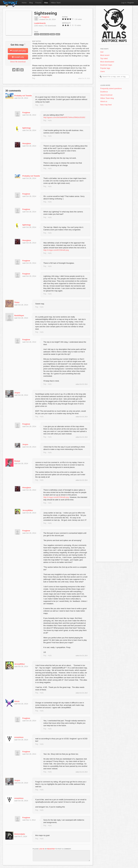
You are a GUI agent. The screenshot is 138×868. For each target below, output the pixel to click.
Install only (18, 57)
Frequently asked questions (111, 88)
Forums (38, 3)
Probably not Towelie (23, 96)
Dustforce (104, 92)
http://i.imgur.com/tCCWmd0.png (56, 250)
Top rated (104, 58)
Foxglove (45, 17)
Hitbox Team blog (107, 98)
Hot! (102, 52)
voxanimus (19, 737)
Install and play (18, 51)
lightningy (27, 128)
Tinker (17, 302)
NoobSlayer (19, 315)
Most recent (105, 55)
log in (42, 849)
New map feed (106, 105)
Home (24, 3)
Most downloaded (107, 62)
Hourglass (27, 143)
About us (104, 101)
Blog (31, 3)
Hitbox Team (56, 3)
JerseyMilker (28, 510)
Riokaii (17, 461)
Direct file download (18, 62)
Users (103, 71)
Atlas (46, 3)
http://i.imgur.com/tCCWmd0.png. (56, 497)
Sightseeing (46, 13)
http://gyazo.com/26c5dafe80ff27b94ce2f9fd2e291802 (64, 117)
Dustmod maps (106, 65)
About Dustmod (106, 95)
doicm (17, 701)
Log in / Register (128, 3)
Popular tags (105, 68)
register (51, 849)
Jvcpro (17, 393)
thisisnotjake (20, 834)
